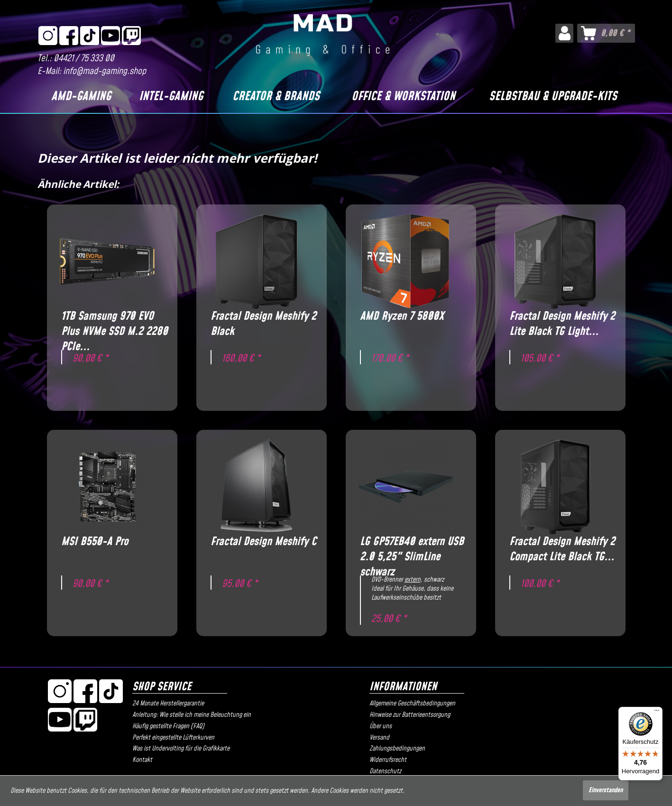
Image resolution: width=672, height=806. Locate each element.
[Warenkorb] (606, 33)
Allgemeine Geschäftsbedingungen (412, 704)
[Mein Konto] (564, 33)
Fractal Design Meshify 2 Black (263, 324)
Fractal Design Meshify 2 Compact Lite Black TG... (562, 549)
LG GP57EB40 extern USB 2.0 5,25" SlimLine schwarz (412, 549)
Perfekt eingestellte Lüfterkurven (173, 738)
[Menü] (657, 713)
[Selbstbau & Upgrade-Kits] (553, 97)
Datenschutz (385, 771)
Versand (379, 738)
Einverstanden (606, 790)
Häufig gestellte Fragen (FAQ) (168, 726)
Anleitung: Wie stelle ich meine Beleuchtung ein (192, 715)
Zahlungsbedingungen (397, 749)
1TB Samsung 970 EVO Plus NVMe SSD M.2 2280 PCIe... (115, 324)
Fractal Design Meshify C (263, 542)
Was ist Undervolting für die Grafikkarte (181, 749)
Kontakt (142, 760)
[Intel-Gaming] (171, 97)
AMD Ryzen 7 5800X (402, 317)
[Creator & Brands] (276, 97)
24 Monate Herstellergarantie (168, 704)
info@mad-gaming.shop (105, 71)
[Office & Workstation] (403, 97)
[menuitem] (564, 33)
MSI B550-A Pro (95, 542)
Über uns (381, 726)
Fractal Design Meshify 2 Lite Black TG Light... (562, 324)
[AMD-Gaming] (81, 97)
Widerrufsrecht (388, 760)
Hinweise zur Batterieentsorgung (410, 715)
